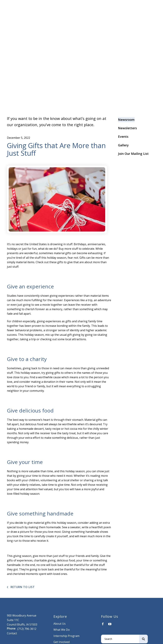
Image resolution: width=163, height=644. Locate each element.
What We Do (62, 630)
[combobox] (120, 639)
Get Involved (62, 642)
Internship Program (66, 636)
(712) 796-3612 (27, 629)
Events (123, 137)
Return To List (22, 587)
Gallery (123, 145)
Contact (12, 633)
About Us (60, 624)
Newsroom (126, 120)
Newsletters (127, 128)
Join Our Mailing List (133, 154)
